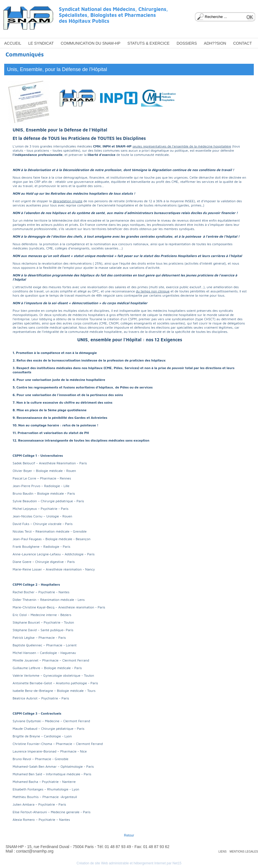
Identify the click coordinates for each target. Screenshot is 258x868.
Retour (129, 835)
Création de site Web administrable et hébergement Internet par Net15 (129, 863)
